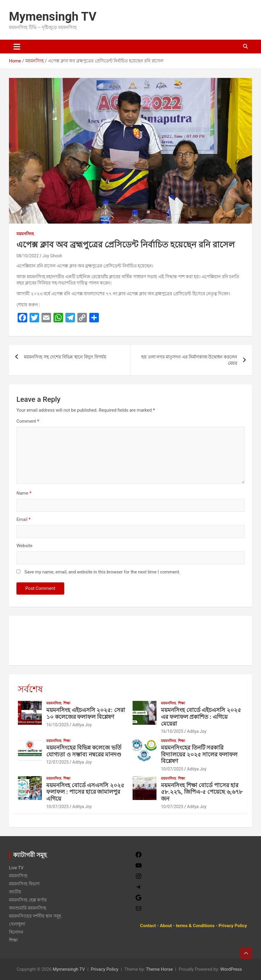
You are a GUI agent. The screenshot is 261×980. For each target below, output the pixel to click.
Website (24, 546)
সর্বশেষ (30, 689)
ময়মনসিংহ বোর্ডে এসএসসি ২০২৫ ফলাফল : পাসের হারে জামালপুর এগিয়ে (85, 792)
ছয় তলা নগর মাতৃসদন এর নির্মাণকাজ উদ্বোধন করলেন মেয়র (189, 360)
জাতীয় (15, 892)
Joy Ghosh (52, 256)
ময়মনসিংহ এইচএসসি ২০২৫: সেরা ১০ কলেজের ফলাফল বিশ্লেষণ (86, 713)
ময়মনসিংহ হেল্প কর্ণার (28, 900)
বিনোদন (16, 932)
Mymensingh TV (53, 17)
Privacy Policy (105, 969)
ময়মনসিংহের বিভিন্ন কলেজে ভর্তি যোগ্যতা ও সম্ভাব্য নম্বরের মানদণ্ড (84, 751)
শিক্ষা (67, 703)
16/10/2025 (57, 725)
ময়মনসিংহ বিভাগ (24, 884)
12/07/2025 (57, 762)
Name (24, 493)
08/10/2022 (28, 256)
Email (23, 519)
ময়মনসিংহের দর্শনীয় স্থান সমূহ (35, 916)
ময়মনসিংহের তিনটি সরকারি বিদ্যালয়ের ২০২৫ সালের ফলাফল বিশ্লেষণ (199, 754)
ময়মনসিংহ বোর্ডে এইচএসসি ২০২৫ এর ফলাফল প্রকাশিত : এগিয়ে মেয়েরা (201, 717)
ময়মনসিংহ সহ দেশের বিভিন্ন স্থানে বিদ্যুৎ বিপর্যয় (65, 357)
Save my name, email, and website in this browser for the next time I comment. (102, 572)
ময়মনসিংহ (25, 234)
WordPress (231, 969)
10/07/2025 (172, 769)
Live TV (16, 868)
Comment (28, 421)
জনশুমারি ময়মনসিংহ (28, 908)
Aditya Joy (82, 725)
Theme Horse (159, 969)
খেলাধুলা (17, 924)
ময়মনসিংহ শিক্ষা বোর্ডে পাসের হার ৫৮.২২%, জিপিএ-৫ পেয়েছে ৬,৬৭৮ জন (202, 792)
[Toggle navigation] (17, 47)
